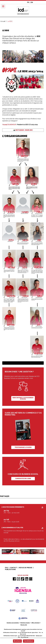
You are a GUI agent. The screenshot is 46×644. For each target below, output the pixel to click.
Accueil (3, 21)
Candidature (28, 641)
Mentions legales (25, 623)
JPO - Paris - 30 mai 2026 (12, 513)
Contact (13, 568)
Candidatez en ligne (23, 479)
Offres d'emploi (35, 623)
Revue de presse (26, 568)
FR (28, 2)
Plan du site (24, 625)
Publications (10, 570)
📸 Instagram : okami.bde (23, 130)
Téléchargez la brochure (23, 363)
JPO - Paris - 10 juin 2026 (11, 522)
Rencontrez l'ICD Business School (23, 398)
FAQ (6, 568)
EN (32, 2)
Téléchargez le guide (23, 447)
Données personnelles (13, 623)
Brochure (17, 641)
